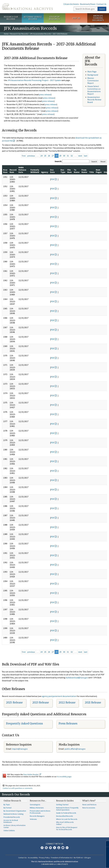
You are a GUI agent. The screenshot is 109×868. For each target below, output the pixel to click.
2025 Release (14, 702)
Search (102, 9)
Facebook (42, 848)
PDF (53, 179)
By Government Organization (15, 811)
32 (72, 156)
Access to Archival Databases (11, 821)
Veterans (33, 819)
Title (91, 172)
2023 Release (41, 702)
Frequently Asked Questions (24, 723)
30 (64, 156)
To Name (77, 171)
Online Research (12, 801)
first (24, 156)
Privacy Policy (44, 858)
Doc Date (52, 171)
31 (68, 156)
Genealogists (35, 805)
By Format (7, 808)
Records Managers (37, 816)
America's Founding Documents (98, 18)
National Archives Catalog (13, 814)
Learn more (86, 863)
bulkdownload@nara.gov (77, 678)
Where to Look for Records (67, 819)
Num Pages (99, 171)
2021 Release (93, 702)
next (80, 156)
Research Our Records (11, 18)
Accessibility (33, 858)
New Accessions (89, 808)
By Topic (7, 805)
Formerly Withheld (35, 171)
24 (41, 156)
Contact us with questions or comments (18, 788)
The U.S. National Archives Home (27, 7)
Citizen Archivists (71, 4)
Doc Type (63, 171)
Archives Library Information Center (15, 826)
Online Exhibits (9, 830)
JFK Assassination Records (40, 34)
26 (49, 156)
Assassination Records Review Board (94, 100)
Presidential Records (12, 817)
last (86, 156)
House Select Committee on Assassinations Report (94, 90)
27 (53, 156)
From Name (84, 171)
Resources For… (38, 801)
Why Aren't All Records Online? (65, 823)
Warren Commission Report (93, 81)
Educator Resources (54, 18)
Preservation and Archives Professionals (40, 812)
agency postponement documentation (59, 696)
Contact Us (101, 4)
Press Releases (68, 723)
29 (60, 156)
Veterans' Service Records (33, 18)
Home (6, 34)
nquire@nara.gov (20, 749)
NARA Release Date (22, 170)
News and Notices (89, 805)
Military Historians (37, 808)
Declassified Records (65, 816)
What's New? (89, 801)
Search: (58, 161)
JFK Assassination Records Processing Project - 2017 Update (34, 80)
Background (93, 75)
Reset (103, 162)
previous (31, 156)
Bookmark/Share (88, 4)
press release (45, 94)
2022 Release (67, 702)
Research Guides (65, 801)
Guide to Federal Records (66, 813)
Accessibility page (64, 777)
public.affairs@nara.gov (75, 749)
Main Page (92, 72)
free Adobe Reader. (32, 774)
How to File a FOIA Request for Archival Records (67, 828)
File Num (70, 171)
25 (45, 156)
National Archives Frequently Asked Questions (67, 809)
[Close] (106, 844)
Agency (45, 172)
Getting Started (62, 805)
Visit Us (76, 18)
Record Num (13, 171)
